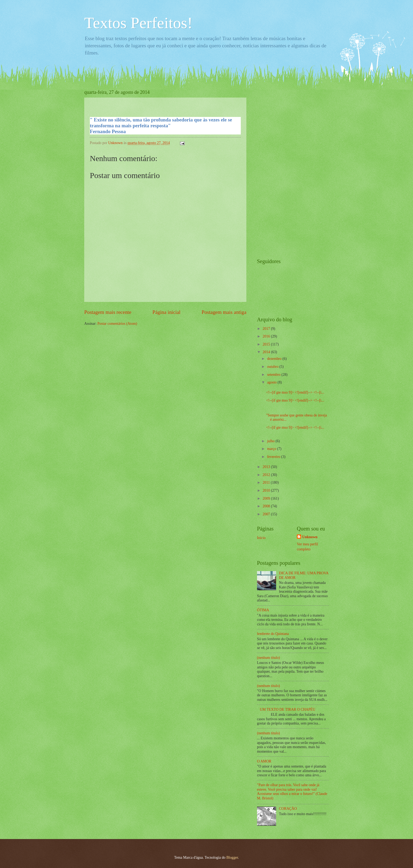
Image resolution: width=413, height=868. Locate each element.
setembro (274, 375)
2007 (267, 514)
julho (271, 441)
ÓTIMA (263, 610)
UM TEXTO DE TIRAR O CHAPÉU (288, 709)
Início (261, 538)
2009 (267, 498)
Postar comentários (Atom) (117, 324)
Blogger (232, 858)
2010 (267, 490)
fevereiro (274, 457)
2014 (267, 352)
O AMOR (264, 761)
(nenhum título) (268, 658)
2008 (267, 506)
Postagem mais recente (108, 312)
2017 (267, 329)
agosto (272, 382)
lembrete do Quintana (273, 634)
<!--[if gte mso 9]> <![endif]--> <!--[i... (295, 392)
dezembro (275, 359)
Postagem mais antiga (224, 312)
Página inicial (166, 312)
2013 (267, 467)
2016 (267, 336)
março (272, 449)
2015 (267, 344)
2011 (267, 483)
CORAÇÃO (288, 809)
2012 (267, 475)
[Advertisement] (278, 169)
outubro (273, 367)
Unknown (310, 537)
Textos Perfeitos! (138, 23)
